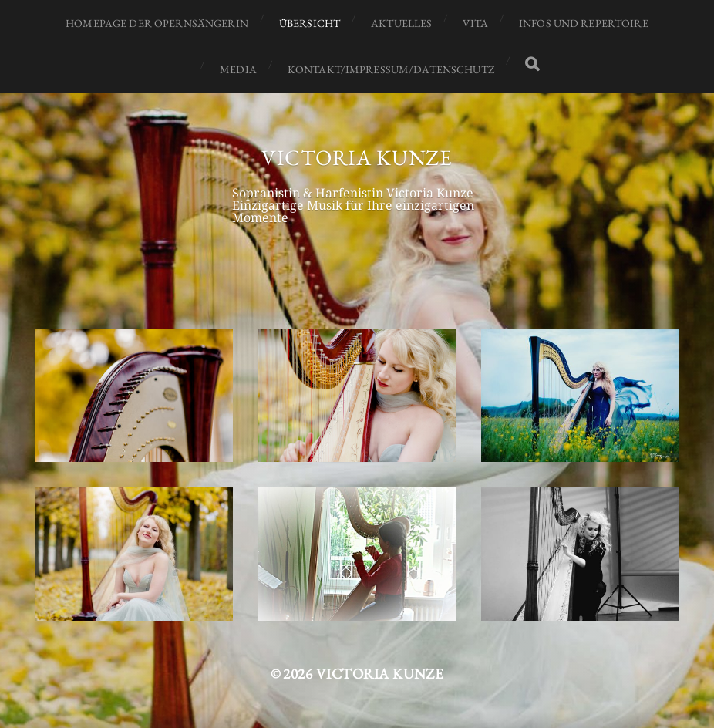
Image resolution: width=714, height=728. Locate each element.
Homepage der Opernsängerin (157, 23)
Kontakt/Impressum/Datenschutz (391, 69)
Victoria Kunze (357, 157)
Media (238, 69)
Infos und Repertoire (584, 23)
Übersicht (310, 23)
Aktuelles (401, 23)
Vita (475, 23)
